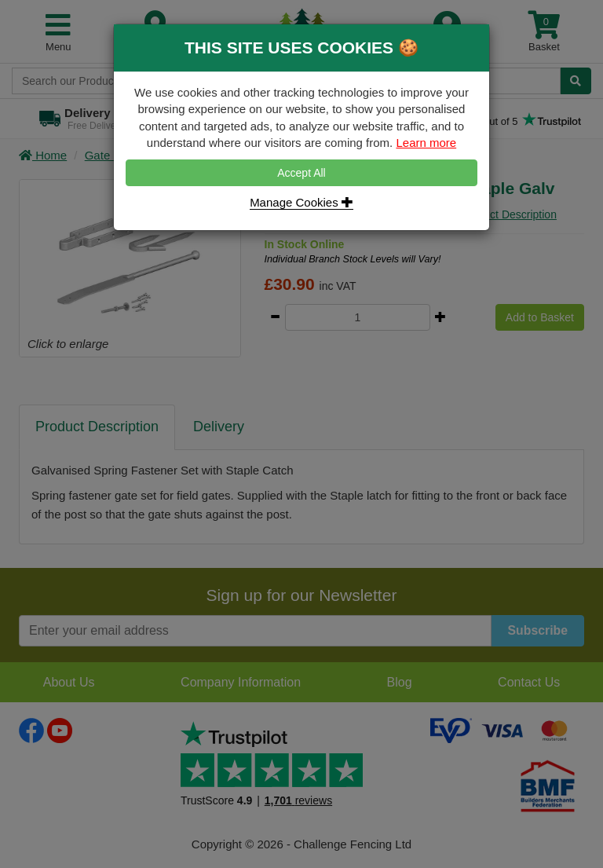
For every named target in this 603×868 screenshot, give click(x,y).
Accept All (301, 173)
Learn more (426, 143)
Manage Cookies (301, 202)
